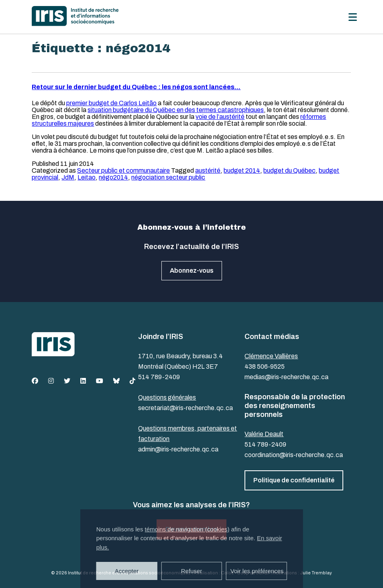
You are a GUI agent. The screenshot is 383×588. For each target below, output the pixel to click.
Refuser (192, 571)
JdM (68, 177)
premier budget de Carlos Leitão (111, 103)
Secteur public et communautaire (123, 170)
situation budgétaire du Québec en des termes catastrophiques (176, 110)
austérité (208, 170)
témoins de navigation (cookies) (187, 529)
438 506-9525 (265, 366)
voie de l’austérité (220, 117)
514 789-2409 (159, 377)
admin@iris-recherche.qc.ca (178, 449)
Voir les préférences (257, 571)
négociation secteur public (168, 177)
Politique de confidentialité (294, 480)
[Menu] (353, 17)
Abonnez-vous (192, 271)
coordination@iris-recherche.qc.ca (294, 455)
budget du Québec (289, 170)
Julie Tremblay (316, 573)
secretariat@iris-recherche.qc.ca (185, 408)
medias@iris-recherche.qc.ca (286, 377)
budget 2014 (242, 170)
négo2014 (113, 177)
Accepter (127, 571)
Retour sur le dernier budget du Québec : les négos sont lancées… (136, 87)
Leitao (87, 177)
